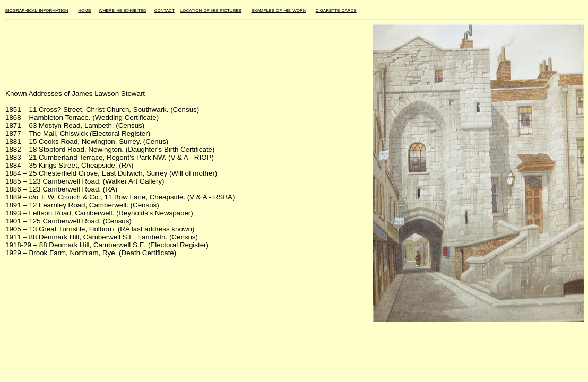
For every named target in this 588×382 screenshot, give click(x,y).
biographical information (37, 10)
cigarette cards (336, 10)
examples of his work (279, 10)
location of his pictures (211, 10)
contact (165, 10)
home (84, 10)
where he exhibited (123, 10)
